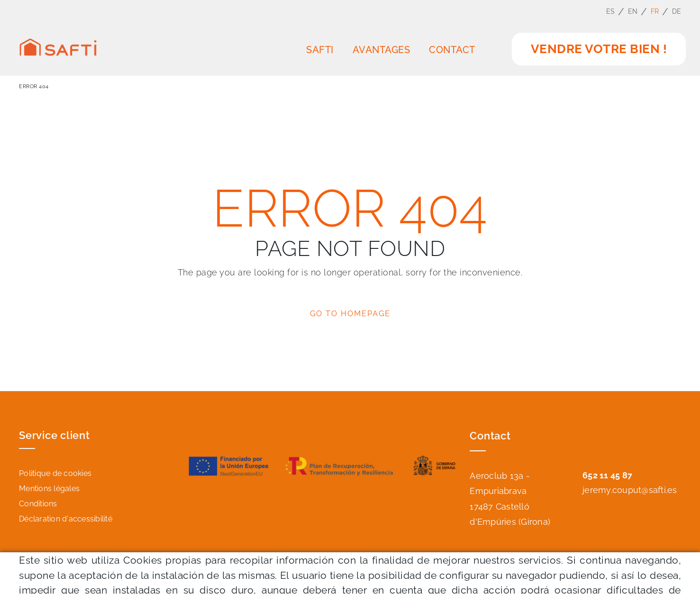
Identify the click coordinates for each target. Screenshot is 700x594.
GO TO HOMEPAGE (350, 314)
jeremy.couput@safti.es (630, 490)
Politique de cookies (55, 473)
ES (611, 11)
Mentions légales (49, 489)
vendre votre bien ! (599, 49)
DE (677, 11)
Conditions (38, 504)
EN (633, 11)
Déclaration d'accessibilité (66, 519)
